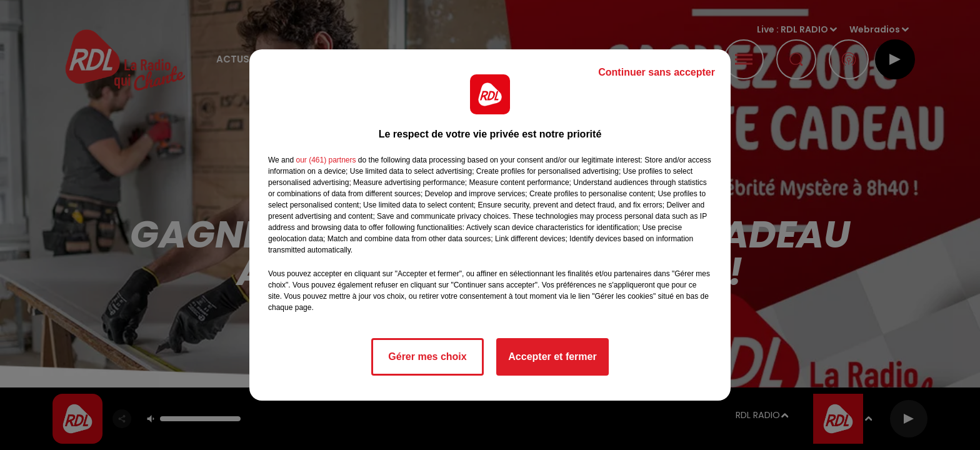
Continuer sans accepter (657, 72)
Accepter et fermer (552, 357)
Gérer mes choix (427, 357)
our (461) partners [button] (326, 160)
